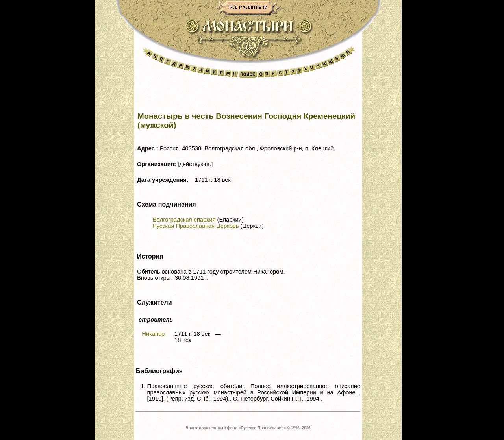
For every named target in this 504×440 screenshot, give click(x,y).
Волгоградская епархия (184, 220)
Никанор (153, 334)
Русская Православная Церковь (196, 226)
